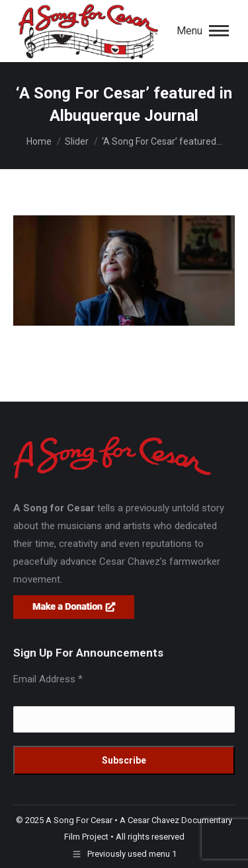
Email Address (48, 679)
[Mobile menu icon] (203, 31)
